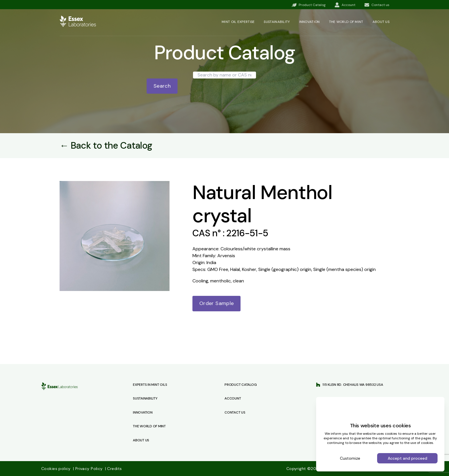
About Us (141, 440)
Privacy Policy (88, 469)
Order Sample (216, 303)
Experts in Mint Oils (150, 385)
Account (233, 398)
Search (162, 86)
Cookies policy (57, 469)
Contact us (235, 412)
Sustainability (277, 22)
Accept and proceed (407, 458)
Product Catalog (241, 385)
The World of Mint (149, 426)
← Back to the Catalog (106, 145)
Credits (113, 469)
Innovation (310, 22)
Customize (350, 458)
